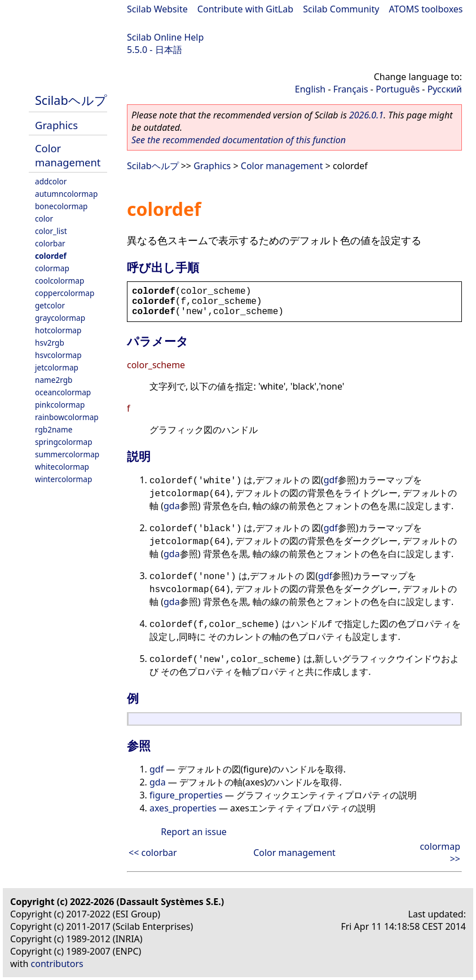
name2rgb (54, 380)
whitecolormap (62, 467)
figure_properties (186, 795)
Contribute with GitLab (245, 9)
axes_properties (183, 808)
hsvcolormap (58, 355)
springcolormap (64, 442)
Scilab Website (157, 9)
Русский (445, 89)
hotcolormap (58, 330)
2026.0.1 (366, 115)
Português (398, 89)
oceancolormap (63, 392)
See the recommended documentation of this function (239, 140)
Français (351, 89)
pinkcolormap (60, 405)
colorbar (50, 243)
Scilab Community (341, 9)
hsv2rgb (50, 343)
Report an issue (193, 832)
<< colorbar (153, 853)
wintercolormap (63, 479)
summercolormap (67, 454)
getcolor (50, 305)
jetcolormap (57, 367)
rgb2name (54, 429)
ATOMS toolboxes (426, 9)
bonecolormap (61, 206)
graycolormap (60, 318)
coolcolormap (60, 281)
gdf (331, 480)
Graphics (56, 125)
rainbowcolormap (67, 417)
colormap (52, 268)
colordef (51, 256)
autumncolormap (66, 194)
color (44, 218)
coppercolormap (65, 293)
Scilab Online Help (165, 37)
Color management (68, 155)
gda (172, 506)
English (310, 89)
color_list (51, 231)
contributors (57, 964)
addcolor (51, 181)
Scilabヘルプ (71, 100)
